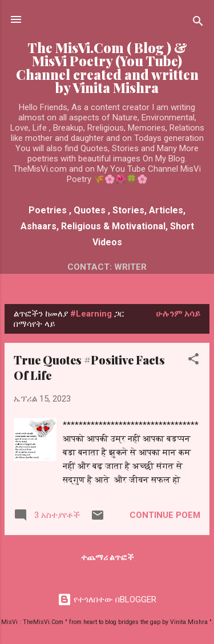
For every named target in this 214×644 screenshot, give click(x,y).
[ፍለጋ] (198, 23)
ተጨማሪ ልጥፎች (107, 557)
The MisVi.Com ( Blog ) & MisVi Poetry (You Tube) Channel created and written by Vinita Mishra (107, 68)
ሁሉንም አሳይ (178, 314)
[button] (193, 361)
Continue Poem (165, 515)
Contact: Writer (107, 267)
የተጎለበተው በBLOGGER (107, 600)
